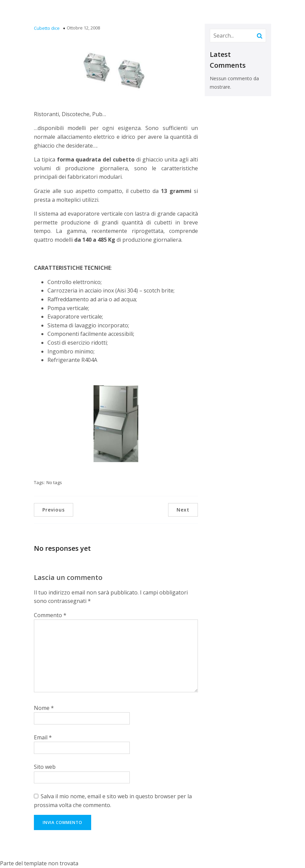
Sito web (45, 767)
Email (43, 737)
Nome (44, 708)
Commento (50, 615)
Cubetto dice (47, 28)
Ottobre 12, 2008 (83, 28)
